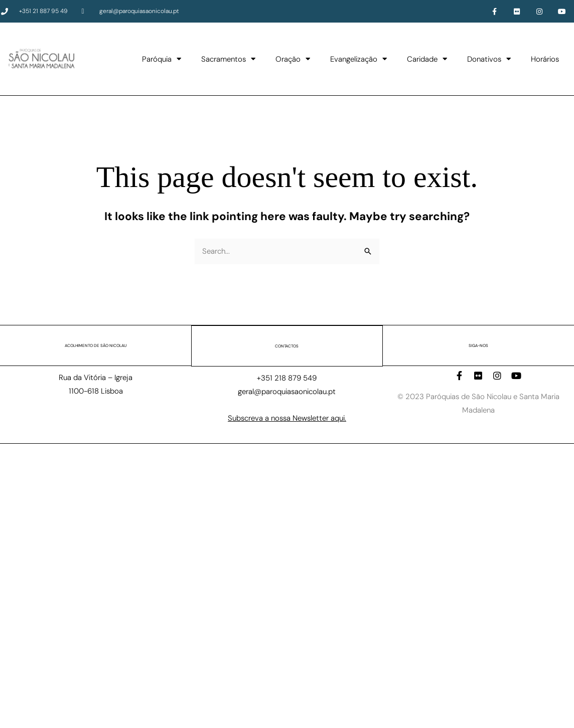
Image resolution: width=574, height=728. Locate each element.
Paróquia (162, 59)
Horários (545, 59)
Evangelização (358, 59)
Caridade (427, 59)
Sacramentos (228, 59)
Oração (293, 59)
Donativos (489, 59)
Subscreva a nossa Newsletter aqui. (287, 418)
